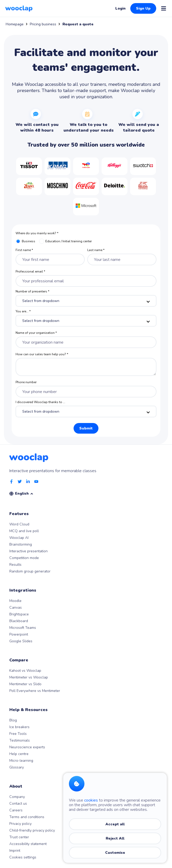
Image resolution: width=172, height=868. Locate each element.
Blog (13, 720)
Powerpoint (19, 634)
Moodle (15, 601)
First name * (24, 250)
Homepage (15, 24)
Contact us (18, 803)
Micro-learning (21, 761)
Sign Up (143, 8)
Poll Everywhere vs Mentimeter (35, 691)
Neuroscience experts (27, 747)
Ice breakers (19, 727)
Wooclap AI (19, 538)
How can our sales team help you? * (42, 354)
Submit (86, 428)
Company (17, 797)
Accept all (115, 824)
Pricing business (43, 24)
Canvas (16, 607)
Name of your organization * (36, 333)
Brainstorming (21, 544)
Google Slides (21, 641)
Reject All (115, 838)
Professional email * (30, 271)
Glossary (17, 767)
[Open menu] (164, 8)
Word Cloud (19, 524)
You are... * (23, 311)
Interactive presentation (28, 551)
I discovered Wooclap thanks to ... (40, 402)
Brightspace (19, 614)
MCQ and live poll (24, 531)
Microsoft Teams (23, 628)
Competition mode (24, 558)
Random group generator (30, 571)
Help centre (19, 754)
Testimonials (20, 740)
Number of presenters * (32, 291)
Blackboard (19, 621)
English (24, 493)
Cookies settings (23, 857)
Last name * (96, 250)
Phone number (26, 382)
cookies (91, 800)
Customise (115, 853)
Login (120, 8)
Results (15, 565)
